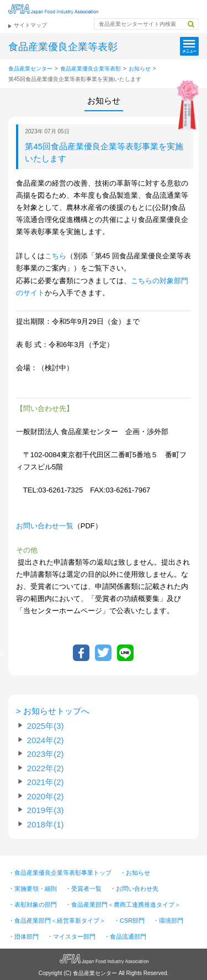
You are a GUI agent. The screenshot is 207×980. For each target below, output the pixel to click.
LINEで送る (125, 653)
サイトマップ (30, 25)
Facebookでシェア (81, 653)
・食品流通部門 (125, 936)
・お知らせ (135, 873)
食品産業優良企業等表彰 (91, 69)
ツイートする (103, 653)
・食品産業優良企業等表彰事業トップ (60, 873)
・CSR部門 (129, 921)
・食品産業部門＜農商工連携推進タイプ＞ (123, 905)
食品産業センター (30, 69)
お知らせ (140, 69)
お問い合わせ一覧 (45, 526)
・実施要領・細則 (33, 889)
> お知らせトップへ (53, 710)
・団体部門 (23, 936)
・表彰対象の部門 (33, 905)
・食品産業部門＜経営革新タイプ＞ (57, 921)
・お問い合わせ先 (134, 889)
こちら (55, 256)
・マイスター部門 (71, 936)
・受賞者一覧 (83, 889)
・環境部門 (168, 921)
